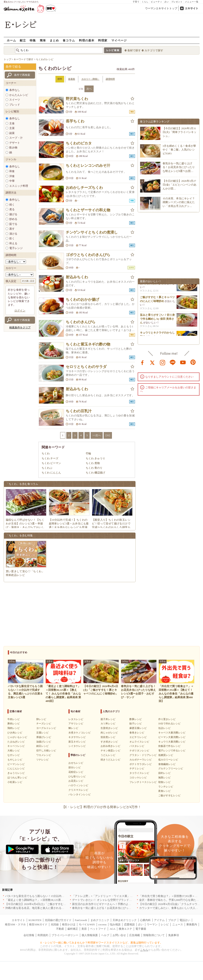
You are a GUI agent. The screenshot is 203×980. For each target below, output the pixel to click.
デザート (15, 143)
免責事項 (174, 935)
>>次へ (97, 435)
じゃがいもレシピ (17, 737)
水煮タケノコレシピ (80, 733)
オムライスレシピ (139, 742)
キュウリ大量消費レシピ (172, 742)
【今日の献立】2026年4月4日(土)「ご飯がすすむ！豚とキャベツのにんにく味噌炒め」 (57, 904)
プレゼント (177, 2)
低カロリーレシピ (168, 760)
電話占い (185, 920)
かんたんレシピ (19, 95)
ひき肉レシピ (15, 733)
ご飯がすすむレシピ (169, 796)
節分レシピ (75, 767)
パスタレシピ (137, 746)
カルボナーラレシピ (141, 760)
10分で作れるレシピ (169, 724)
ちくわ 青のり (94, 468)
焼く (12, 205)
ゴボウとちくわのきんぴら (88, 255)
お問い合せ (119, 935)
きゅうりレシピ (16, 773)
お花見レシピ (76, 781)
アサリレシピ (76, 724)
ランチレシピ (166, 787)
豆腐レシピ (42, 733)
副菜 (12, 133)
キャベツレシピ (16, 746)
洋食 (12, 176)
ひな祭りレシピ (77, 777)
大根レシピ (14, 751)
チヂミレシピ (137, 768)
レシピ (165, 924)
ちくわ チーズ (50, 458)
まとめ (54, 40)
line (173, 362)
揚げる (13, 214)
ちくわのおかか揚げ (82, 300)
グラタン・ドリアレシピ (143, 755)
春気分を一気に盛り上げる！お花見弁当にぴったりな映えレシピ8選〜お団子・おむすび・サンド (130, 908)
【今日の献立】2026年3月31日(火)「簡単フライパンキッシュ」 (180, 132)
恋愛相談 (129, 924)
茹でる (13, 224)
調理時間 (110, 79)
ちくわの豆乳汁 (79, 411)
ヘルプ (105, 935)
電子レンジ (16, 248)
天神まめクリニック (125, 920)
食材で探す (134, 50)
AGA (113, 929)
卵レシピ (41, 719)
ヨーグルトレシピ (46, 728)
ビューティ (157, 2)
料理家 (103, 40)
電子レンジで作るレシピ (172, 751)
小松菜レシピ (15, 782)
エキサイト (192, 8)
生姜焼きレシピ (109, 728)
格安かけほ (69, 924)
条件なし (15, 90)
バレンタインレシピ (80, 794)
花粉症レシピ (76, 772)
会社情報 (29, 935)
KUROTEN (35, 920)
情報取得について (154, 935)
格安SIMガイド (38, 924)
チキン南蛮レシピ (110, 751)
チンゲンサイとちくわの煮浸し (92, 232)
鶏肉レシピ (14, 728)
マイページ (119, 40)
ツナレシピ (42, 760)
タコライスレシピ (139, 773)
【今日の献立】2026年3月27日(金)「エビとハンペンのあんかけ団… (180, 185)
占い (167, 2)
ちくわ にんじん (51, 473)
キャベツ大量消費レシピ (172, 733)
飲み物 (13, 147)
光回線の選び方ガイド (58, 920)
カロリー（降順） (90, 79)
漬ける (13, 234)
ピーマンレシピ (16, 764)
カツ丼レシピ (108, 724)
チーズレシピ (44, 724)
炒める (13, 219)
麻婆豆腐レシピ (138, 728)
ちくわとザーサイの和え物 (88, 210)
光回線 (55, 924)
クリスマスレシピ (78, 790)
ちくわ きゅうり (95, 458)
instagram (163, 362)
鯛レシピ (73, 728)
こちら (144, 950)
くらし (145, 2)
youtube (183, 362)
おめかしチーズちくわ (84, 188)
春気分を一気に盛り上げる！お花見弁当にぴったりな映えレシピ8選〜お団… (179, 167)
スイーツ (15, 100)
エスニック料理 (19, 186)
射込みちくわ (77, 277)
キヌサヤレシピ (77, 737)
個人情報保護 (90, 935)
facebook (142, 362)
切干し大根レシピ (46, 751)
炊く (12, 238)
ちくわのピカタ (79, 143)
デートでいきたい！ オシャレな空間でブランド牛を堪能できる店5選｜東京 (117, 900)
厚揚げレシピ (44, 737)
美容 (84, 929)
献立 (23, 40)
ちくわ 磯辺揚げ (95, 473)
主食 (12, 123)
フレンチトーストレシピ (143, 782)
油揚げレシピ (44, 742)
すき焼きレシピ (109, 742)
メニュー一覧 (192, 2)
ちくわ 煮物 (93, 463)
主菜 (12, 128)
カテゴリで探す (154, 50)
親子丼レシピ (108, 719)
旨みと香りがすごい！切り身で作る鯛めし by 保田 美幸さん (157, 321)
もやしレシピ (15, 760)
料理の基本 (87, 40)
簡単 (43, 40)
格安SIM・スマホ (15, 924)
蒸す (12, 229)
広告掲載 (135, 935)
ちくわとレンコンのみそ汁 (88, 166)
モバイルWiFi (87, 924)
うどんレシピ (108, 755)
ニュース (178, 924)
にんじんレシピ (16, 768)
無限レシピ (164, 778)
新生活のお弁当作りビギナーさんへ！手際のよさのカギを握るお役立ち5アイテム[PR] (124, 904)
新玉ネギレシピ (77, 742)
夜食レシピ (164, 791)
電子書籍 (141, 929)
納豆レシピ (42, 746)
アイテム (159, 920)
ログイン (20, 311)
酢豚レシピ (136, 719)
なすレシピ (14, 755)
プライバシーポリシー (65, 935)
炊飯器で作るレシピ (169, 746)
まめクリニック (100, 920)
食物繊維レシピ (167, 764)
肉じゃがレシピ (109, 733)
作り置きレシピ (167, 719)
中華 (12, 181)
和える (13, 243)
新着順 (72, 79)
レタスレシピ (76, 719)
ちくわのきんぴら (81, 322)
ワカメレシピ (44, 755)
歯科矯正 (73, 929)
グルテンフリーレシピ (171, 768)
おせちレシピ (76, 763)
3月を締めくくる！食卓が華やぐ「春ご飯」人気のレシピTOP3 (179, 150)
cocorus (102, 924)
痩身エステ (125, 929)
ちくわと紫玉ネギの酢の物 (88, 344)
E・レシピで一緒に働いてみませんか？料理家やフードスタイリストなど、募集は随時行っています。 (101, 943)
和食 (12, 171)
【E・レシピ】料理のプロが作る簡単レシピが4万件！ (102, 807)
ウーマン (152, 924)
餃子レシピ (136, 724)
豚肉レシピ (14, 724)
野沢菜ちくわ (77, 99)
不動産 (60, 929)
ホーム (11, 40)
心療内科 (145, 920)
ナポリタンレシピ (139, 751)
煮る (12, 209)
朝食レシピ (164, 782)
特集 (33, 40)
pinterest (193, 362)
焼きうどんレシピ (110, 760)
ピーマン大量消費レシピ (172, 737)
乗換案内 (192, 924)
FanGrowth (81, 920)
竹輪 (88, 453)
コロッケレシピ (138, 778)
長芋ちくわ (75, 121)
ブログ (172, 920)
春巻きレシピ (137, 733)
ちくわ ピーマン (51, 463)
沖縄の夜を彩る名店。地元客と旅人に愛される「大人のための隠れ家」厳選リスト (55, 908)
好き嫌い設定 (28, 281)
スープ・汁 (16, 138)
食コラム (69, 40)
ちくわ (46, 453)
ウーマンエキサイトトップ (161, 8)
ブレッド (15, 105)
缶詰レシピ (164, 728)
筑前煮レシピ (108, 737)
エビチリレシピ (138, 737)
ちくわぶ (47, 468)
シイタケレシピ (77, 746)
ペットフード (98, 929)
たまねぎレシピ (16, 742)
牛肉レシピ (14, 719)
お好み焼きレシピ (110, 746)
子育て (136, 2)
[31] (108, 435)
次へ (89, 89)
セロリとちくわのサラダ (86, 367)
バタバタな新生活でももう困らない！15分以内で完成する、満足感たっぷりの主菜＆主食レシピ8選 (65, 896)
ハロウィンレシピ (78, 785)
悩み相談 (115, 924)
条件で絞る (13, 67)
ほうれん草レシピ (17, 778)
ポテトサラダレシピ (141, 764)
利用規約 (43, 935)
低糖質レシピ (166, 755)
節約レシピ (164, 773)
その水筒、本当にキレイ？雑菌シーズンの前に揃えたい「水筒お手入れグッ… (179, 202)
